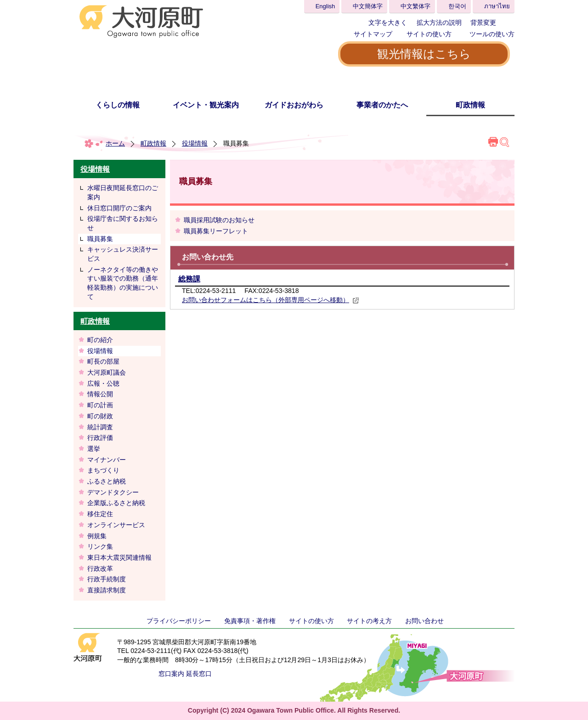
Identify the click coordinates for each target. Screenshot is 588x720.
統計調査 (100, 427)
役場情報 (195, 143)
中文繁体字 (416, 6)
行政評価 (100, 438)
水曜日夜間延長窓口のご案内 (123, 192)
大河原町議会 (107, 372)
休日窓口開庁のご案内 (119, 208)
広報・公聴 (103, 383)
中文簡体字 (368, 6)
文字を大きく (388, 22)
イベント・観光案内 (206, 105)
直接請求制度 (107, 590)
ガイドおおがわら (294, 105)
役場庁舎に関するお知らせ (123, 223)
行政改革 (100, 568)
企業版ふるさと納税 (116, 503)
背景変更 (483, 22)
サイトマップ (373, 34)
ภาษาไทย (497, 6)
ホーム (115, 143)
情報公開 (100, 394)
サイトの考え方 (369, 621)
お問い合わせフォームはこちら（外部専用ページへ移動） (271, 300)
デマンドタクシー (113, 492)
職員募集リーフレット (216, 231)
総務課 (189, 279)
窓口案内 (171, 674)
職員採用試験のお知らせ (219, 220)
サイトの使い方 (429, 34)
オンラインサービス (116, 525)
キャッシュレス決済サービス (123, 254)
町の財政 (100, 416)
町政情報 (470, 105)
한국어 (457, 6)
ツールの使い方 (492, 34)
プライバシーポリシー (179, 621)
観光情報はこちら (424, 54)
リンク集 (100, 546)
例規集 (100, 536)
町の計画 (100, 405)
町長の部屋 (103, 361)
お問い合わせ (424, 621)
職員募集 (100, 239)
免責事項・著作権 (250, 621)
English (325, 6)
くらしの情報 (118, 105)
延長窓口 (199, 674)
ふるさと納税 (107, 481)
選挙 (94, 449)
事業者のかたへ (382, 105)
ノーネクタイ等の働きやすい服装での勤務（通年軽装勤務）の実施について (123, 283)
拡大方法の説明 (439, 22)
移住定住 (100, 514)
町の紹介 (100, 340)
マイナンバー (107, 460)
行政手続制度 (107, 579)
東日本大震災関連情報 (119, 557)
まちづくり (103, 470)
